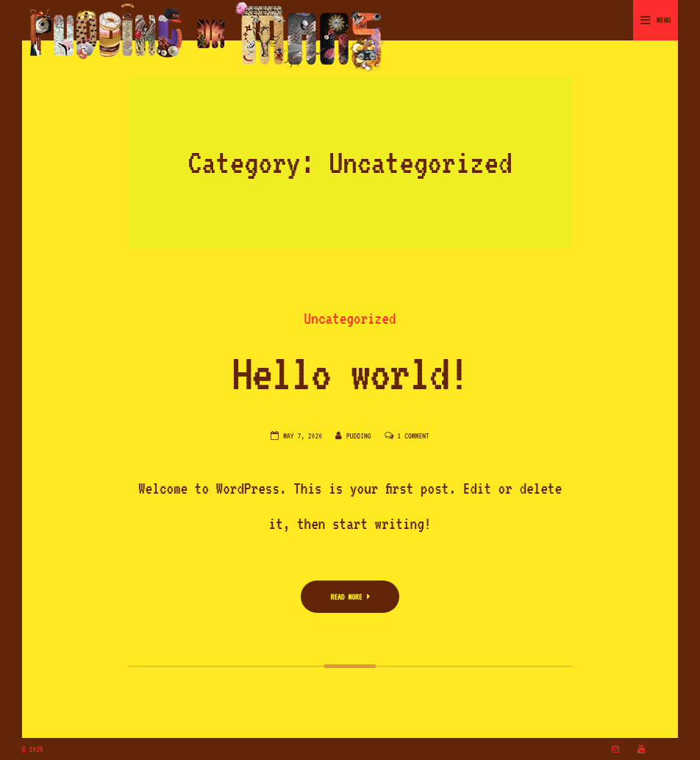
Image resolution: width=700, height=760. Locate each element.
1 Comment (414, 436)
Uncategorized (350, 319)
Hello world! (350, 373)
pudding (359, 436)
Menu (656, 20)
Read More (350, 597)
